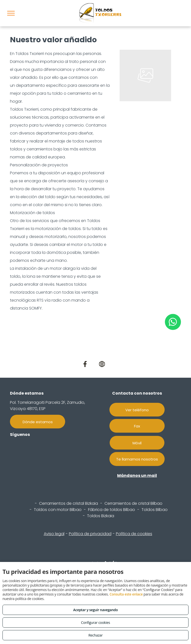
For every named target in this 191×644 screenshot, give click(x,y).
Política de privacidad (90, 534)
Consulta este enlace (126, 594)
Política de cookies (134, 534)
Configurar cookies (96, 622)
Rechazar (95, 635)
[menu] (11, 13)
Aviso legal (54, 534)
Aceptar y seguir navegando (95, 610)
